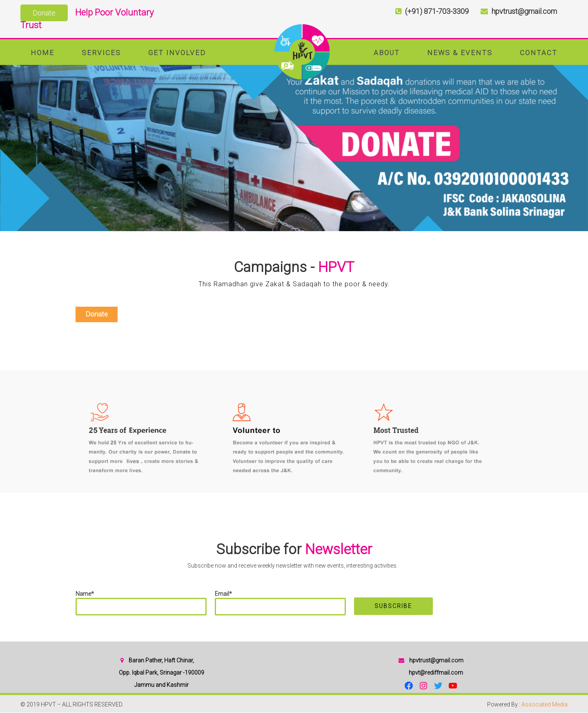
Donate (44, 13)
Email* (280, 603)
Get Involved (177, 53)
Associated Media (545, 704)
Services (101, 53)
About (387, 53)
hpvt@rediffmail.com (436, 673)
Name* (141, 603)
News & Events (460, 53)
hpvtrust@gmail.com (436, 660)
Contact (539, 53)
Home (42, 53)
